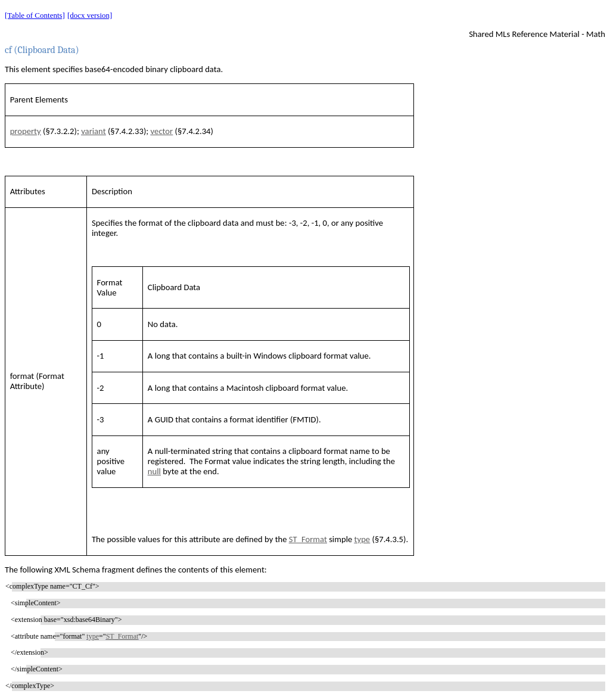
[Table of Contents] (35, 15)
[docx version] (90, 15)
